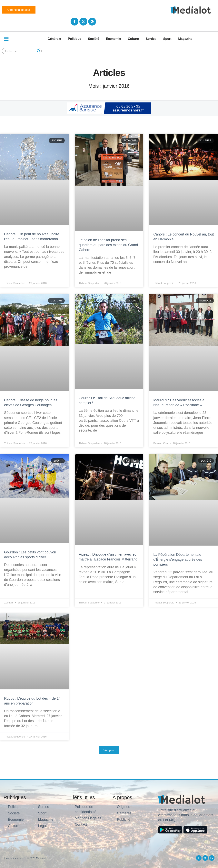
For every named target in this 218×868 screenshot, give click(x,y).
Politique (74, 39)
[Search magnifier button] (39, 51)
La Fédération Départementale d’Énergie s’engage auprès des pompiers (178, 559)
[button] (109, 750)
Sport (167, 39)
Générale (54, 39)
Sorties (151, 39)
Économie (114, 39)
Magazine (185, 39)
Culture (133, 39)
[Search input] (20, 51)
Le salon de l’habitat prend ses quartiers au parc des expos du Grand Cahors (108, 245)
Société (94, 39)
